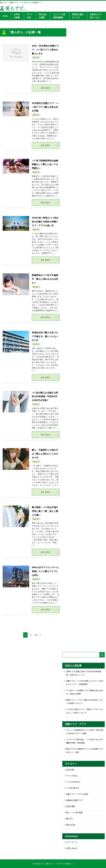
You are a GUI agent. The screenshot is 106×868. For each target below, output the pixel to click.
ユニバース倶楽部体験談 (59, 16)
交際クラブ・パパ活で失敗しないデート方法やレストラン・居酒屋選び (85, 683)
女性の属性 (71, 806)
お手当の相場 (17, 16)
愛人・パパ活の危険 (74, 812)
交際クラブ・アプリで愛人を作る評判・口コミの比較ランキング (85, 702)
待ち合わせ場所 (43, 16)
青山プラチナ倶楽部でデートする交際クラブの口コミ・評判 (85, 751)
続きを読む (50, 88)
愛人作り (36, 57)
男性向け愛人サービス (78, 16)
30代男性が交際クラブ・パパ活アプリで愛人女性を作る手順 (45, 107)
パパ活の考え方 (72, 788)
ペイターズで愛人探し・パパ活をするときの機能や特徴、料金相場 (85, 741)
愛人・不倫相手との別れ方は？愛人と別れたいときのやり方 (45, 454)
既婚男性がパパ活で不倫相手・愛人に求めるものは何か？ (45, 279)
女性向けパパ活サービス (96, 16)
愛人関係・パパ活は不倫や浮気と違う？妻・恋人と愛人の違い (45, 511)
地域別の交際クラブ (74, 800)
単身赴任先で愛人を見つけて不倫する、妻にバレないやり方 (45, 336)
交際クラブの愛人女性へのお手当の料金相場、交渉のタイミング (84, 673)
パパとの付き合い (73, 782)
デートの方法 (72, 776)
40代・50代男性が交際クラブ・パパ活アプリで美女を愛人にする (45, 50)
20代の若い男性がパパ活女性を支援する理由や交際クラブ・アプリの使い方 (45, 222)
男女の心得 (71, 825)
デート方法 (30, 16)
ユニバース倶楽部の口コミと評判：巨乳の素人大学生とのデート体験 (85, 732)
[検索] (83, 655)
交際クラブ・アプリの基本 (77, 794)
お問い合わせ (72, 848)
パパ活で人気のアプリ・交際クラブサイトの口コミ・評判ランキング (85, 711)
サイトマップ (72, 842)
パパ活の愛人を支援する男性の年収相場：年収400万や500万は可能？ (46, 397)
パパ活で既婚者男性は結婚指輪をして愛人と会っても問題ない (45, 164)
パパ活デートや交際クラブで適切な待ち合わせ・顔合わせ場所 (85, 692)
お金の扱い (71, 770)
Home (5, 16)
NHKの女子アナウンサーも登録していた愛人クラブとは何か (45, 571)
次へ (37, 635)
